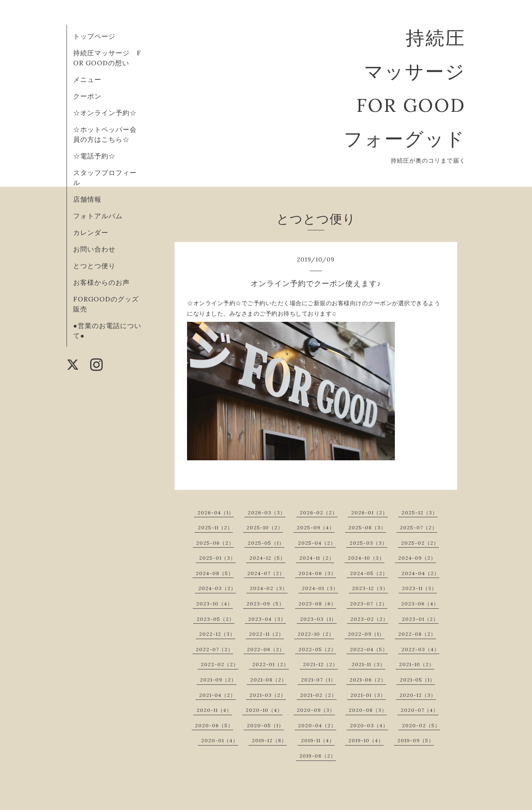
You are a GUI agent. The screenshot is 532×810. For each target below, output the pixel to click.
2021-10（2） (417, 664)
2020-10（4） (264, 710)
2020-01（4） (220, 740)
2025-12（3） (420, 512)
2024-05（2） (369, 573)
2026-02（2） (319, 512)
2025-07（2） (419, 527)
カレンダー (91, 232)
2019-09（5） (416, 740)
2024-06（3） (317, 573)
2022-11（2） (266, 634)
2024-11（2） (317, 558)
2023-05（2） (216, 619)
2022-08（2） (417, 634)
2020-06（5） (214, 725)
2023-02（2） (369, 619)
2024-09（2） (417, 558)
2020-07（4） (420, 710)
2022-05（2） (317, 649)
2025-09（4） (316, 527)
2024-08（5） (215, 573)
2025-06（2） (215, 543)
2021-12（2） (320, 664)
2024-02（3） (269, 588)
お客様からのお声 (101, 282)
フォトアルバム (98, 216)
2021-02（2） (318, 695)
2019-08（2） (318, 756)
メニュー (87, 79)
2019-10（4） (366, 740)
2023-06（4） (420, 604)
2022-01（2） (271, 664)
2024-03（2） (217, 588)
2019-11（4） (318, 740)
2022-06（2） (266, 649)
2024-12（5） (267, 558)
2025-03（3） (368, 543)
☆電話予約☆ (94, 156)
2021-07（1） (318, 680)
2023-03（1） (318, 619)
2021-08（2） (268, 680)
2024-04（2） (420, 573)
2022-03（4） (420, 649)
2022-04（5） (369, 649)
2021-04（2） (217, 695)
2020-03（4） (369, 725)
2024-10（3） (366, 558)
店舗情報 (87, 199)
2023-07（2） (369, 604)
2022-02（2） (220, 664)
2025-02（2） (420, 543)
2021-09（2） (218, 680)
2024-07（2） (266, 573)
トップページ (94, 36)
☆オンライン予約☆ (105, 113)
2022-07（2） (214, 649)
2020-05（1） (265, 725)
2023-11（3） (419, 588)
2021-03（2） (268, 695)
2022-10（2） (316, 634)
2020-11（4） (214, 710)
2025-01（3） (217, 558)
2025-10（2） (265, 527)
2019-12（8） (269, 740)
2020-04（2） (317, 725)
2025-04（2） (317, 543)
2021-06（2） (368, 680)
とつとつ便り (94, 266)
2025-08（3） (367, 527)
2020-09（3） (316, 710)
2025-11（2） (215, 527)
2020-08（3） (368, 710)
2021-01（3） (368, 695)
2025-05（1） (266, 543)
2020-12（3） (418, 695)
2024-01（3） (320, 588)
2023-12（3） (370, 588)
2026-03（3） (267, 512)
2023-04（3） (267, 619)
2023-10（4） (214, 604)
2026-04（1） (216, 512)
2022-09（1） (366, 634)
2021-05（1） (417, 680)
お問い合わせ (94, 249)
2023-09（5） (265, 604)
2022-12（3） (217, 634)
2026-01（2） (369, 512)
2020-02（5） (421, 725)
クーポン (87, 96)
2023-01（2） (420, 619)
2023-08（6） (317, 604)
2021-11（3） (368, 664)
